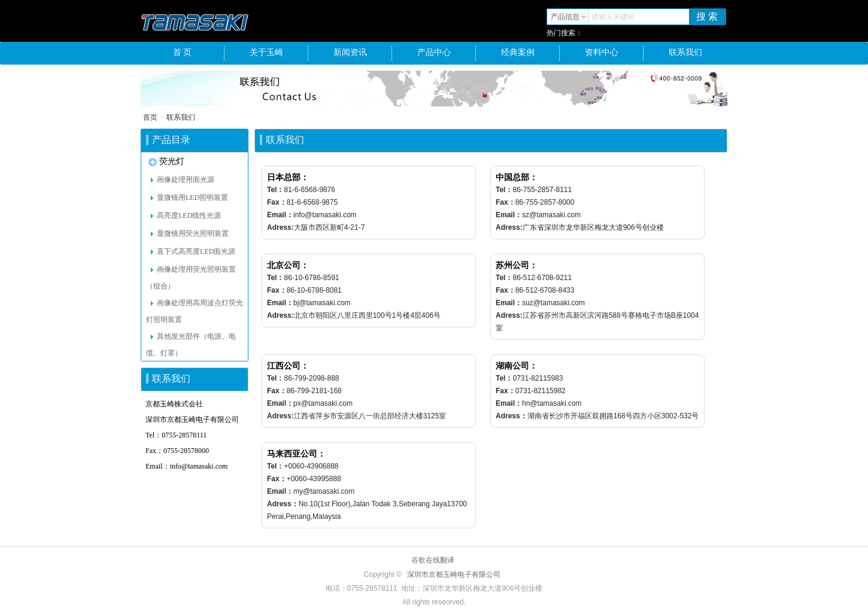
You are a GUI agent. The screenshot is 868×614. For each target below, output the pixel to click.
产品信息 (569, 17)
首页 (150, 117)
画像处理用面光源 (183, 180)
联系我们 (685, 52)
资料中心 (614, 53)
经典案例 (531, 53)
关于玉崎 (279, 53)
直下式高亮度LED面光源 (193, 251)
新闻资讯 (363, 53)
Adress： (512, 416)
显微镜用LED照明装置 (189, 197)
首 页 (199, 53)
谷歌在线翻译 (433, 560)
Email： (280, 215)
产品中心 (447, 53)
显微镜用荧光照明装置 (190, 233)
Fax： (277, 202)
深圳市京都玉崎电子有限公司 (454, 575)
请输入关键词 (613, 17)
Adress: (280, 227)
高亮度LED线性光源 (186, 215)
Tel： (275, 190)
